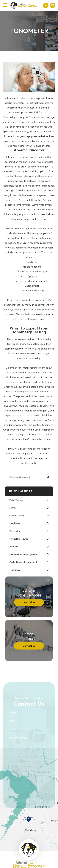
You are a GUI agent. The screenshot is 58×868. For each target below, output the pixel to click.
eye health (15, 531)
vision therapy (16, 500)
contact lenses (17, 515)
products (14, 547)
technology (15, 570)
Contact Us (29, 646)
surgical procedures (19, 539)
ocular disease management (23, 562)
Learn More (29, 602)
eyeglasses (15, 523)
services (13, 508)
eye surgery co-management (23, 554)
